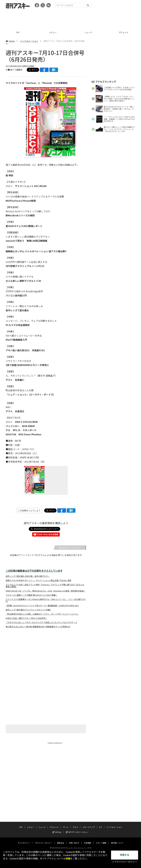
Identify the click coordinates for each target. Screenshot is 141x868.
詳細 (68, 859)
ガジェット (54, 824)
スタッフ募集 (101, 840)
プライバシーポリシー (43, 840)
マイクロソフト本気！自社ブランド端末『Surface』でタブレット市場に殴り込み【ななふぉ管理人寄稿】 (45, 586)
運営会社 (60, 840)
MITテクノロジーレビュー (77, 829)
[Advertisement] (70, 18)
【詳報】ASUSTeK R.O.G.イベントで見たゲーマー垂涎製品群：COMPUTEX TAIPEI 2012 (42, 606)
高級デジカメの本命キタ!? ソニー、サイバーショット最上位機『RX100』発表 (38, 580)
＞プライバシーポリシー (125, 862)
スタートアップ (89, 824)
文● (8, 70)
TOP (18, 32)
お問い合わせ (74, 840)
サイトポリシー (24, 840)
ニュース (88, 32)
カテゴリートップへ (70, 548)
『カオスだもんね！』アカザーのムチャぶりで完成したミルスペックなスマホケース (41, 622)
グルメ (75, 824)
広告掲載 (88, 840)
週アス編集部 (16, 70)
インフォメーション (29, 41)
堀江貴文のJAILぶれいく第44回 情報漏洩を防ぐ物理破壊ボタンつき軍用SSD (38, 627)
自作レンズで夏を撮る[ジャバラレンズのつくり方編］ (29, 610)
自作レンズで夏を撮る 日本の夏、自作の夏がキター (28, 576)
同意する (125, 855)
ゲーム (66, 824)
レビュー (53, 32)
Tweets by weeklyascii (55, 743)
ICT (101, 824)
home (10, 41)
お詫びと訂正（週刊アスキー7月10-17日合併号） (27, 618)
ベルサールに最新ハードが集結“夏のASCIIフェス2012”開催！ (32, 595)
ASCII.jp (57, 829)
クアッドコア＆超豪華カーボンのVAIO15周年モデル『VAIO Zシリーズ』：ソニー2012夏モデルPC (46, 600)
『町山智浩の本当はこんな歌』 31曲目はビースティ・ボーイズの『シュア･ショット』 (42, 614)
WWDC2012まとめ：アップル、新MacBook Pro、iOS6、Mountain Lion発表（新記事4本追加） (46, 591)
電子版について (117, 840)
